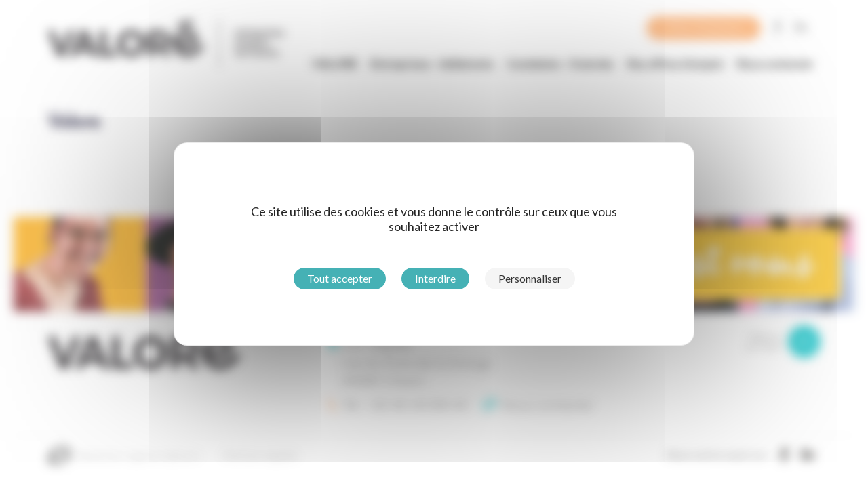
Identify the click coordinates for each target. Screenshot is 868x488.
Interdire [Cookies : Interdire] (435, 278)
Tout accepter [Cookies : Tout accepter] (340, 278)
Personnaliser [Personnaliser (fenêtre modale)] (530, 278)
